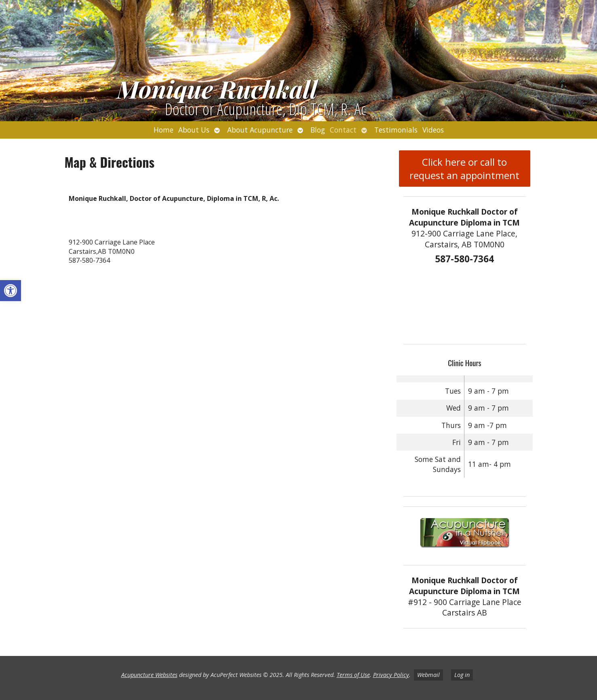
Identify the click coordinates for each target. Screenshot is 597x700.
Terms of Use (353, 675)
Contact (343, 130)
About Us (194, 130)
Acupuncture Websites (149, 675)
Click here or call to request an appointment (464, 169)
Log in (462, 675)
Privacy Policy (391, 675)
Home (163, 130)
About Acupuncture (260, 130)
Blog (318, 130)
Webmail (428, 675)
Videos (433, 130)
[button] (11, 291)
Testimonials (396, 130)
